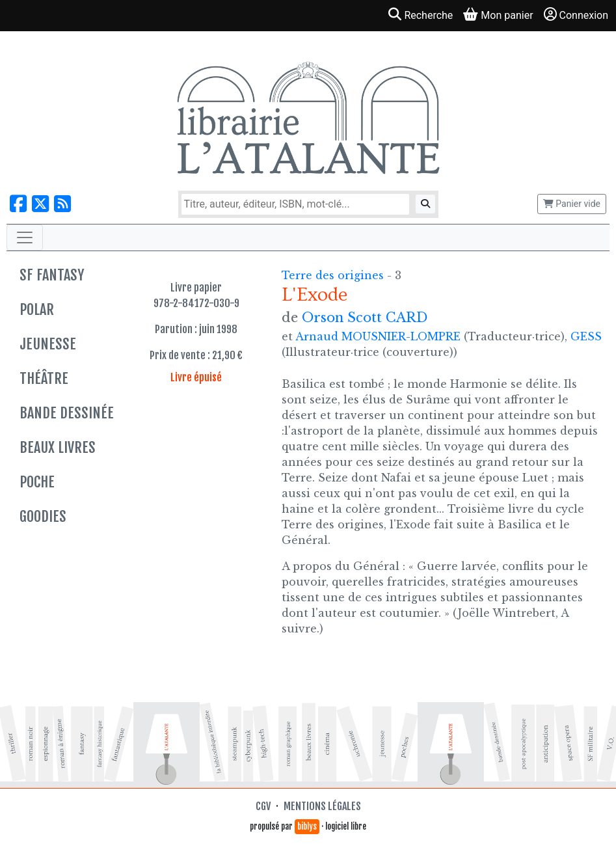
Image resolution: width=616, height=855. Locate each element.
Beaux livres (58, 447)
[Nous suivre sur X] (40, 204)
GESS (586, 336)
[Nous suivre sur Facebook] (18, 204)
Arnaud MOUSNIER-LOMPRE (378, 336)
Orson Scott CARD (365, 318)
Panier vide (572, 204)
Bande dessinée (67, 413)
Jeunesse (48, 344)
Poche (37, 482)
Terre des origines (334, 275)
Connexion (576, 15)
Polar (37, 309)
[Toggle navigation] (25, 238)
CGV (263, 806)
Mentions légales (322, 806)
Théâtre (44, 378)
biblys (307, 826)
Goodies (43, 516)
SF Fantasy (52, 275)
